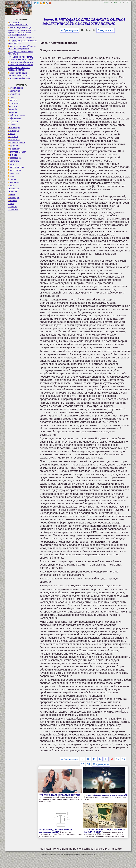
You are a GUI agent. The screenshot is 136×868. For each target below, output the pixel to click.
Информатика (15, 118)
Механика (13, 155)
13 (106, 759)
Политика (13, 164)
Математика (14, 140)
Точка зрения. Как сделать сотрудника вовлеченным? (21, 58)
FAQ (128, 2)
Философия (14, 197)
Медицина (13, 146)
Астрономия (14, 94)
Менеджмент (14, 149)
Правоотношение (16, 167)
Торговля (12, 191)
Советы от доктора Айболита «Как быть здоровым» (22, 47)
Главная (106, 2)
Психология (14, 173)
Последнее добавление (19, 78)
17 (83, 764)
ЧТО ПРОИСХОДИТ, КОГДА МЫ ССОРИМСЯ (60, 795)
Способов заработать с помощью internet (19, 69)
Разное (12, 176)
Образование (14, 158)
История (12, 124)
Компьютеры (14, 127)
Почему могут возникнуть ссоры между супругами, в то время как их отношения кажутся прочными (22, 31)
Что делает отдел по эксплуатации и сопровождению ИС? (57, 831)
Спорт (11, 185)
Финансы (12, 201)
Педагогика (13, 161)
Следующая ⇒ (106, 30)
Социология (14, 182)
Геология (12, 112)
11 (94, 759)
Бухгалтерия (14, 103)
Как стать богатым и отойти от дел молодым (22, 42)
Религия (12, 179)
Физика (12, 194)
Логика (11, 134)
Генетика (12, 106)
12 (100, 759)
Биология (13, 100)
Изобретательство (17, 115)
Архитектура (14, 91)
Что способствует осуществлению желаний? (106, 795)
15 (118, 759)
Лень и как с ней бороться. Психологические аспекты (21, 63)
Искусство (13, 121)
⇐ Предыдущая (70, 30)
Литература (14, 131)
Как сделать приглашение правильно (20, 53)
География (13, 109)
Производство (15, 170)
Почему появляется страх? (21, 38)
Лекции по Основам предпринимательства (19, 74)
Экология (12, 207)
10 (88, 759)
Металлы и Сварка (17, 152)
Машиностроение (16, 143)
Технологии (14, 188)
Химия (11, 204)
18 (88, 764)
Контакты (118, 2)
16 (124, 759)
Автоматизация (15, 88)
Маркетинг (13, 137)
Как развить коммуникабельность (18, 23)
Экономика (13, 210)
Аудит (11, 97)
